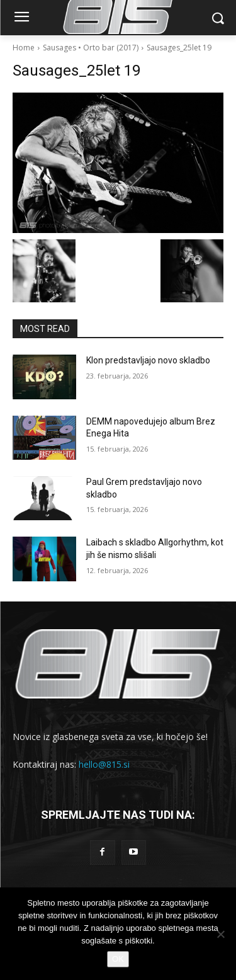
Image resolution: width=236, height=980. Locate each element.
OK (118, 959)
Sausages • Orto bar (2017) (91, 48)
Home (24, 48)
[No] (220, 934)
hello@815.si (104, 764)
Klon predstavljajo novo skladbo (148, 360)
